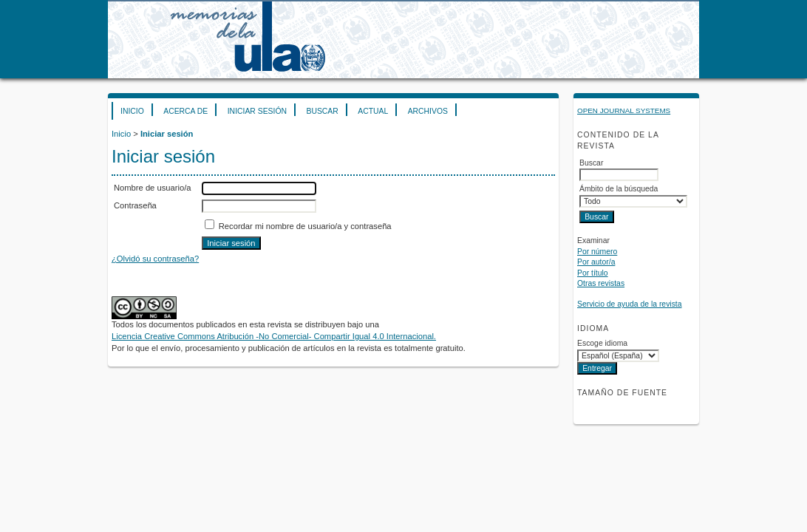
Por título (593, 273)
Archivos (428, 111)
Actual (373, 111)
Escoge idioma (602, 343)
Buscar (322, 111)
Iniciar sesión (257, 111)
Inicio (132, 111)
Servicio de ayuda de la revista (630, 304)
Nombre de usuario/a (152, 188)
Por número (597, 252)
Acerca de (185, 111)
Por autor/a (596, 262)
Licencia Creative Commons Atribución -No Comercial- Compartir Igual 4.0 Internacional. (274, 336)
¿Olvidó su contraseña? (155, 259)
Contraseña (135, 205)
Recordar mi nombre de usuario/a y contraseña (305, 226)
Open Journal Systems (624, 110)
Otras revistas (601, 283)
